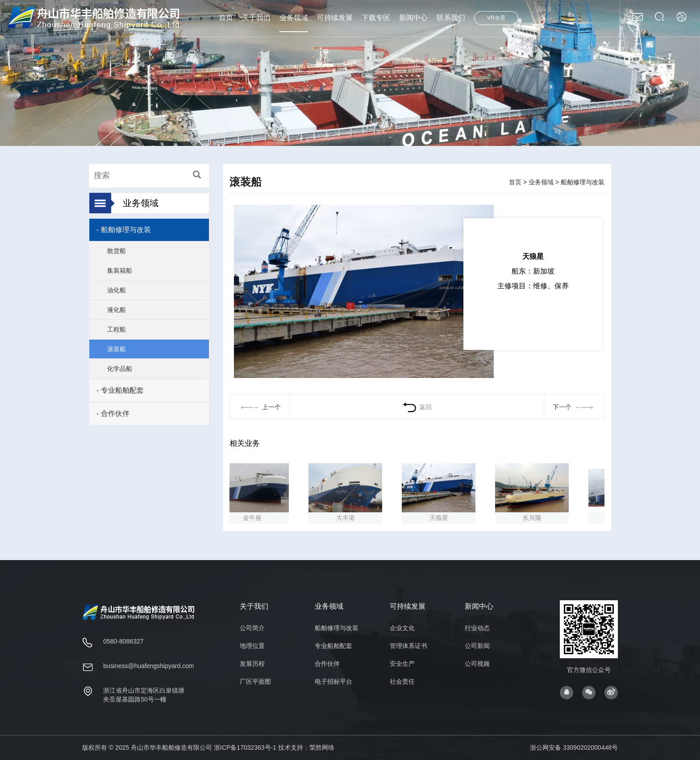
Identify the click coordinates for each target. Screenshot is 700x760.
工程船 (117, 329)
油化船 (117, 290)
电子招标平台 (333, 681)
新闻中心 (413, 18)
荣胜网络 (322, 748)
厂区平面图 (255, 681)
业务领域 (294, 18)
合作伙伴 (327, 664)
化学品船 (120, 369)
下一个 (574, 407)
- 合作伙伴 (113, 413)
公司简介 (252, 628)
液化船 (117, 310)
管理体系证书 (408, 646)
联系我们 (451, 18)
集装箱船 (120, 270)
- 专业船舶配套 (120, 390)
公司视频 (477, 664)
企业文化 (402, 628)
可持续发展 (335, 18)
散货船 (117, 251)
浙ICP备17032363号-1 (245, 748)
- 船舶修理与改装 (124, 230)
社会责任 (402, 681)
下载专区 (376, 18)
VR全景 (496, 18)
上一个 (260, 407)
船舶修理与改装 (337, 628)
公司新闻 (477, 646)
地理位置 (252, 646)
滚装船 (117, 349)
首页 (226, 18)
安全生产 (402, 664)
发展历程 (252, 664)
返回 (417, 407)
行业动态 (477, 628)
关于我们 (256, 18)
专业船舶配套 (333, 646)
